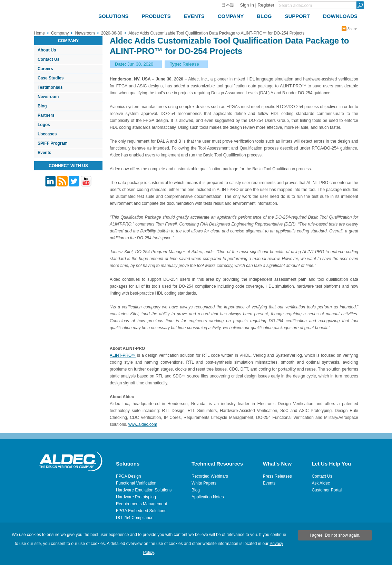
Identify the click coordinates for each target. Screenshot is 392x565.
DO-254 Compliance (135, 518)
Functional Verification (136, 483)
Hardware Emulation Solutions (144, 490)
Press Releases (277, 476)
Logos (44, 125)
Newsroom (48, 97)
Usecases (47, 134)
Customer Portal (327, 490)
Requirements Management (141, 504)
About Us (47, 50)
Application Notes (208, 497)
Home (39, 33)
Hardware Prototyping (136, 497)
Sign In (247, 5)
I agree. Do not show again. (335, 535)
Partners (46, 115)
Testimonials (50, 87)
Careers (45, 69)
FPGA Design (129, 476)
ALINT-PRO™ (123, 355)
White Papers (204, 483)
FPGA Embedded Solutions (141, 511)
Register (266, 5)
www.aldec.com (143, 424)
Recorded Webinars (210, 476)
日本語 (228, 5)
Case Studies (51, 78)
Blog (42, 106)
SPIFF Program (53, 143)
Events (44, 153)
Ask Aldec (321, 483)
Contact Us (48, 59)
